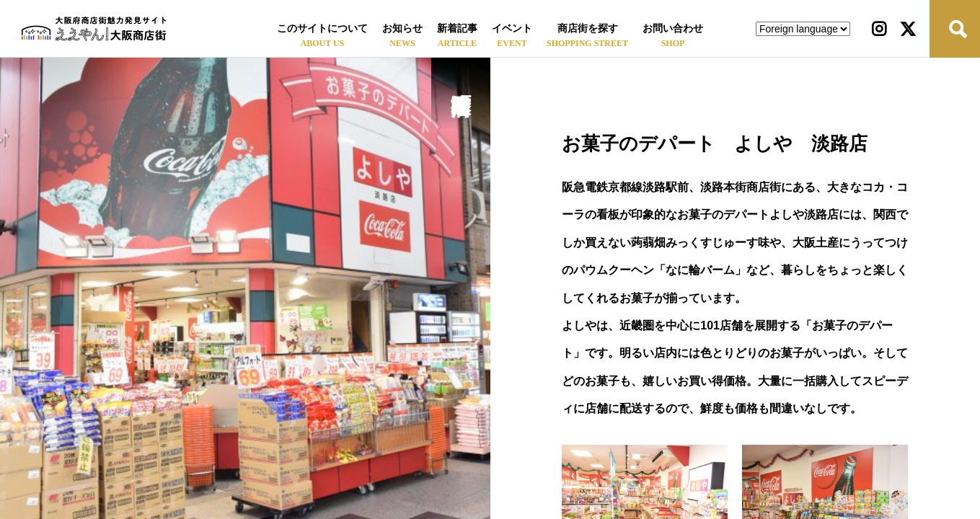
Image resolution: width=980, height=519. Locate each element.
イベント (512, 28)
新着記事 (457, 28)
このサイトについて (322, 28)
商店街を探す (588, 28)
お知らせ (402, 28)
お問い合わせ (673, 28)
